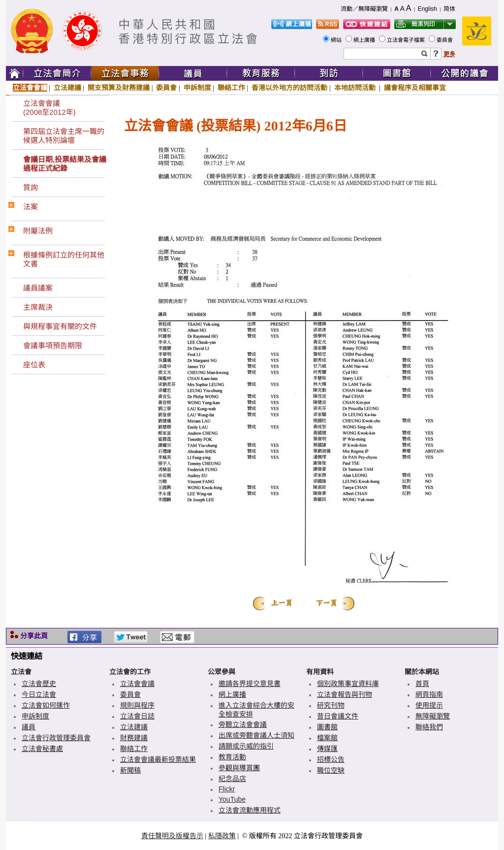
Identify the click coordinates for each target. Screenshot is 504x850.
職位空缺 (331, 770)
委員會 (445, 40)
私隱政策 (222, 836)
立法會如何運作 (46, 705)
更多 (449, 54)
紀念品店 (232, 779)
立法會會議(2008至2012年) (49, 108)
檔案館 (327, 738)
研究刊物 (331, 705)
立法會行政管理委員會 (56, 738)
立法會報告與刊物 (345, 694)
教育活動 (232, 757)
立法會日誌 (137, 716)
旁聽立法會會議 (243, 724)
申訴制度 (197, 88)
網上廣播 (365, 40)
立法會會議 (30, 88)
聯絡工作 (231, 88)
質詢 (31, 187)
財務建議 (134, 738)
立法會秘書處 (42, 749)
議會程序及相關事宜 (415, 88)
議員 (29, 727)
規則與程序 (137, 705)
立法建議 (67, 88)
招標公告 (331, 759)
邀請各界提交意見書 (250, 684)
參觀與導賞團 (239, 768)
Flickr (227, 789)
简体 (449, 9)
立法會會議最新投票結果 (158, 759)
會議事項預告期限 (53, 345)
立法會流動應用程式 (250, 810)
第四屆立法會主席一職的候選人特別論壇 (64, 136)
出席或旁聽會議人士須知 (256, 735)
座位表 (34, 365)
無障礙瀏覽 (433, 716)
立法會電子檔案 (407, 40)
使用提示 (429, 705)
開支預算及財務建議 (119, 88)
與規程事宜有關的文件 (60, 326)
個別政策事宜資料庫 (348, 684)
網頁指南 (429, 694)
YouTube (232, 799)
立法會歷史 (39, 684)
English (427, 9)
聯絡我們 (429, 727)
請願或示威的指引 (246, 746)
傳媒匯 (327, 749)
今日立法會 (39, 694)
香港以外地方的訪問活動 (289, 88)
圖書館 (327, 727)
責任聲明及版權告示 (172, 836)
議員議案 (38, 288)
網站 (337, 40)
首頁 (422, 684)
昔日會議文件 (338, 716)
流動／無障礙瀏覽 (364, 9)
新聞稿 (130, 770)
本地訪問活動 (356, 88)
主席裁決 (38, 307)
